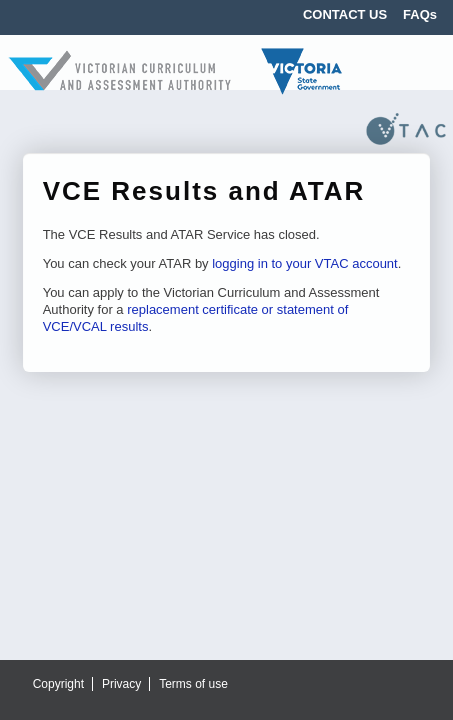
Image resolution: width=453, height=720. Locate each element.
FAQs (420, 14)
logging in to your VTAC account (304, 263)
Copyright (58, 684)
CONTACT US (345, 14)
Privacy (121, 684)
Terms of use (193, 684)
